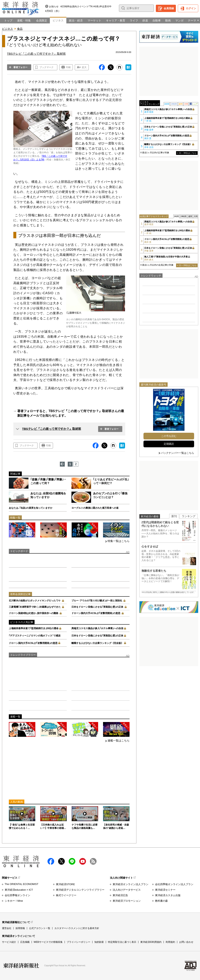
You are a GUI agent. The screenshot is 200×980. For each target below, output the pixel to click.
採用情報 (20, 928)
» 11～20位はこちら (187, 265)
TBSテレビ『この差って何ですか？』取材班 (52, 429)
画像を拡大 (74, 313)
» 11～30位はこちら (187, 153)
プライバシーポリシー (79, 942)
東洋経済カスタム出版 (168, 895)
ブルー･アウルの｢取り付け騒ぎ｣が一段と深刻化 (97, 601)
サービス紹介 (9, 942)
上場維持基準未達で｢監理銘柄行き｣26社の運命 (34, 628)
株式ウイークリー (66, 895)
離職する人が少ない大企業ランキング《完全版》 (97, 643)
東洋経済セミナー (165, 890)
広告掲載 (25, 942)
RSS (93, 861)
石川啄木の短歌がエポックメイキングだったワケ (35, 601)
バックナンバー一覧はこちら (178, 453)
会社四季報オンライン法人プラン (174, 884)
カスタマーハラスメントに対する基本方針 (77, 928)
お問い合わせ (186, 942)
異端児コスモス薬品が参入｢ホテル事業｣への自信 (97, 628)
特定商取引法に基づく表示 (122, 942)
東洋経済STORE (65, 884)
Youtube (83, 861)
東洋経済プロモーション (127, 901)
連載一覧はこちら (119, 741)
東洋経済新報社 (21, 966)
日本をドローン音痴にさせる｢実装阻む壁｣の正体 (97, 607)
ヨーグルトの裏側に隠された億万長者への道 (95, 508)
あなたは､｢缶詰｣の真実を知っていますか (31, 508)
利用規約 (170, 942)
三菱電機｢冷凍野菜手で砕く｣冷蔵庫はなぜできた (35, 607)
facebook (51, 861)
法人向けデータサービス (127, 890)
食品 (20, 29)
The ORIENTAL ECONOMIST (22, 884)
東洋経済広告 (120, 895)
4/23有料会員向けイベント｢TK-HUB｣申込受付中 (86, 6)
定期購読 (169, 444)
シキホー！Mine (14, 901)
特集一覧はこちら (119, 541)
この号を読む (169, 436)
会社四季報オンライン (17, 895)
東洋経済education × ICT (19, 890)
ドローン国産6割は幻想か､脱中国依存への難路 (34, 613)
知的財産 (99, 942)
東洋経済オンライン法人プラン (131, 884)
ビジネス (7, 29)
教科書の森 (161, 901)
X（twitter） (61, 861)
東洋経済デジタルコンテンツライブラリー (80, 890)
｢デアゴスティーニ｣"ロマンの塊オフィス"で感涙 (35, 636)
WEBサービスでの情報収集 (48, 942)
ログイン (191, 8)
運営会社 (7, 928)
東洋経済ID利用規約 (151, 942)
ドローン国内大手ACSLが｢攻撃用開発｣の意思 (96, 613)
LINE (72, 861)
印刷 (68, 67)
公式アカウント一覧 (40, 928)
